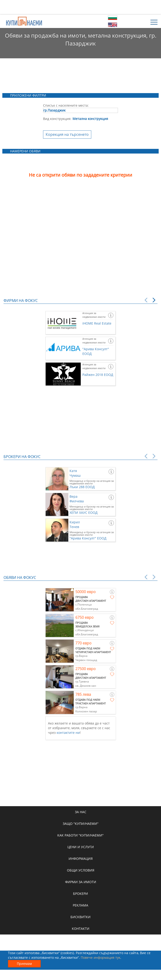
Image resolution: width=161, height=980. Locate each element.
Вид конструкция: (57, 119)
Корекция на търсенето (67, 134)
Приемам (24, 964)
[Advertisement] (80, 7)
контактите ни (68, 733)
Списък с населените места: (66, 105)
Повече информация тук (101, 957)
